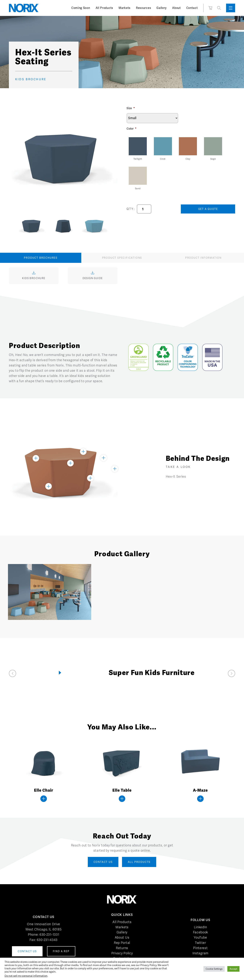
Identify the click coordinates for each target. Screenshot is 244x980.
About (176, 8)
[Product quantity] (144, 209)
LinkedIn (201, 927)
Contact (192, 8)
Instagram (200, 953)
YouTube (200, 937)
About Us (122, 937)
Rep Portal (122, 943)
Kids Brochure (34, 278)
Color (132, 129)
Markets (125, 8)
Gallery (162, 8)
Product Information (203, 258)
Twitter (200, 943)
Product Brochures (41, 258)
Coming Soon (81, 8)
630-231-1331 (49, 935)
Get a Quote (208, 209)
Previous (13, 225)
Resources (143, 8)
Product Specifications (122, 258)
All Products (104, 8)
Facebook (201, 932)
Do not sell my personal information (26, 976)
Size (131, 108)
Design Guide (93, 278)
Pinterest (200, 948)
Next (113, 225)
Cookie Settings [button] (214, 969)
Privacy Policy (122, 953)
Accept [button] (233, 969)
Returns (122, 948)
